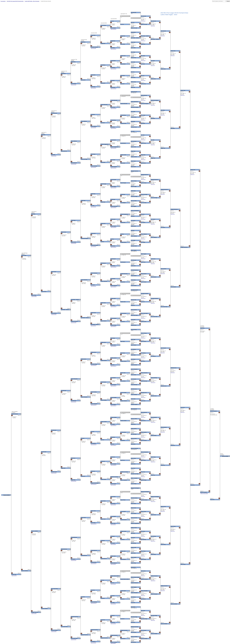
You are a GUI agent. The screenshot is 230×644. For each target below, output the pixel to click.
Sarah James (133, 567)
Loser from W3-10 (94, 603)
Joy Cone (133, 22)
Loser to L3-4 (153, 184)
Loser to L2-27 (143, 120)
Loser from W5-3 (54, 473)
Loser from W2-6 (113, 544)
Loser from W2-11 (113, 445)
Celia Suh (133, 216)
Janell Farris (133, 464)
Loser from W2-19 (113, 287)
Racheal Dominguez (135, 107)
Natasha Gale (134, 300)
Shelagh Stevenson (135, 171)
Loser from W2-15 (113, 366)
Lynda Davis (133, 266)
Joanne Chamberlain (135, 211)
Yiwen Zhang (133, 563)
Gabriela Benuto (134, 92)
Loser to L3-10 (153, 581)
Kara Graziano (134, 632)
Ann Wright (133, 240)
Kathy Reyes (133, 355)
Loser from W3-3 (93, 247)
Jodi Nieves (133, 533)
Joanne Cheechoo (134, 369)
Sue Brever (133, 538)
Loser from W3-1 (93, 326)
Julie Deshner (134, 642)
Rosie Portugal (134, 186)
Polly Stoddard (134, 276)
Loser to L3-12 (153, 501)
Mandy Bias (133, 444)
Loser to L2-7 (143, 516)
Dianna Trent (134, 147)
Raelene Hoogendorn (135, 523)
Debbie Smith (134, 548)
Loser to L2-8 (143, 496)
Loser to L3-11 (153, 541)
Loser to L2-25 (143, 160)
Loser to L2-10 (143, 457)
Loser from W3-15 (94, 405)
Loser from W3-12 (94, 524)
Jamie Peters (133, 553)
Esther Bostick (134, 557)
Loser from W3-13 (94, 484)
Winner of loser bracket (204, 494)
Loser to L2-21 (143, 239)
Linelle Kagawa (134, 587)
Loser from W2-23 (113, 208)
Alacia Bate (133, 607)
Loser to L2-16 (143, 338)
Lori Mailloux (133, 349)
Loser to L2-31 (143, 41)
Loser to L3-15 (153, 383)
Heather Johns (134, 325)
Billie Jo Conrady (134, 28)
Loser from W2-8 (113, 505)
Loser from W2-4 (113, 584)
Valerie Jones (133, 226)
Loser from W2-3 (113, 604)
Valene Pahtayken (134, 593)
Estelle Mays (133, 191)
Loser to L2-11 (143, 437)
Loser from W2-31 (113, 49)
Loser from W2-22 (113, 227)
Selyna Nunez (134, 508)
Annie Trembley (134, 395)
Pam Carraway (134, 201)
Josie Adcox (133, 359)
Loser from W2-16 (113, 346)
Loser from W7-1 (14, 576)
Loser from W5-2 (54, 314)
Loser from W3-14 (94, 445)
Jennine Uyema (134, 439)
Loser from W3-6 (93, 128)
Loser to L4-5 (163, 36)
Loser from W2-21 (113, 247)
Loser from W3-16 (94, 365)
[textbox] (219, 1)
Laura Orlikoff (134, 513)
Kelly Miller (133, 122)
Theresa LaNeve (134, 419)
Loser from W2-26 (113, 148)
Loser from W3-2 (93, 286)
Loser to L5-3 (173, 373)
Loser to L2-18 (143, 298)
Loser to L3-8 (153, 26)
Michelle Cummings (135, 474)
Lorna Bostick (134, 379)
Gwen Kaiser (133, 161)
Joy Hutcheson (134, 141)
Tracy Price (133, 468)
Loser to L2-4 (143, 576)
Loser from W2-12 (113, 426)
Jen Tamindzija (134, 434)
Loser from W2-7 (113, 525)
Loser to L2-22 (143, 219)
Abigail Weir (133, 151)
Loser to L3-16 (153, 343)
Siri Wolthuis (133, 597)
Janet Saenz (133, 78)
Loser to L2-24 (143, 179)
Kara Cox (133, 72)
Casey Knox (133, 42)
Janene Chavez (134, 181)
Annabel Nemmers (135, 270)
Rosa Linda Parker (134, 315)
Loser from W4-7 (74, 243)
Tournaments (3, 1)
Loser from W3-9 (93, 643)
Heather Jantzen (134, 365)
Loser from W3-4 (93, 207)
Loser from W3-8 (93, 48)
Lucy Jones (133, 603)
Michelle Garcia (134, 389)
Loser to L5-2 (173, 214)
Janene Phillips (134, 484)
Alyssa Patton (134, 504)
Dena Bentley (134, 543)
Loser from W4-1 (74, 402)
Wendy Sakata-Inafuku (135, 577)
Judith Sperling (134, 429)
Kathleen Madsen (134, 404)
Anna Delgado (134, 206)
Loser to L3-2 (153, 264)
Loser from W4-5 (74, 85)
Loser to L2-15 (143, 358)
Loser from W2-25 (113, 168)
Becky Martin (134, 167)
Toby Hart (133, 305)
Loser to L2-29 (143, 80)
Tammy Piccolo (134, 127)
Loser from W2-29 (113, 89)
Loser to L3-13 (153, 462)
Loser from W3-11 (94, 564)
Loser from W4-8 (74, 323)
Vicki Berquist (134, 260)
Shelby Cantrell (134, 157)
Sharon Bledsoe (134, 236)
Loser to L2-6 (143, 536)
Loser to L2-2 (143, 615)
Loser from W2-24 (113, 188)
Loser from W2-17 (113, 326)
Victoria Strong (134, 330)
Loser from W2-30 (113, 69)
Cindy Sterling (134, 117)
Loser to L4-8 (163, 274)
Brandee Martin (134, 246)
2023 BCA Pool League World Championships (15, 1)
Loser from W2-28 (113, 108)
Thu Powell (133, 112)
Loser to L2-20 (143, 259)
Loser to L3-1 (153, 303)
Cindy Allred (133, 280)
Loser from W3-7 (93, 88)
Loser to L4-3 (163, 511)
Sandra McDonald (134, 102)
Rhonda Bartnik (134, 409)
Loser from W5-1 (54, 156)
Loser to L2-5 (143, 556)
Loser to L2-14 (143, 378)
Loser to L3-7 (153, 65)
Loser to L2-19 (143, 278)
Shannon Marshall (134, 448)
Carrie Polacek (134, 286)
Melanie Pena (134, 58)
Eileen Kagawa (134, 250)
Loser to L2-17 (143, 318)
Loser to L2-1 (143, 635)
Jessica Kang (133, 458)
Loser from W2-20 (113, 267)
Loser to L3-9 (153, 620)
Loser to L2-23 (143, 199)
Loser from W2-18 (113, 307)
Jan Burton (133, 622)
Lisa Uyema (133, 221)
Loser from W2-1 (113, 643)
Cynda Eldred (134, 68)
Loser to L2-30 (143, 61)
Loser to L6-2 (183, 95)
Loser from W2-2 (113, 624)
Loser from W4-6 (74, 164)
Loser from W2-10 (113, 465)
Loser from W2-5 (113, 564)
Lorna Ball (133, 62)
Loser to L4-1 (163, 353)
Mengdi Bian (133, 32)
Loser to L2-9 (143, 477)
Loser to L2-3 (143, 596)
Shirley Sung (133, 82)
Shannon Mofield (134, 637)
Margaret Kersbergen (135, 488)
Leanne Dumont (134, 518)
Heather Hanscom (134, 583)
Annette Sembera (134, 498)
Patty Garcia (133, 424)
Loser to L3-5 (153, 145)
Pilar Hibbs (133, 52)
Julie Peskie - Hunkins (135, 38)
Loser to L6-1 (183, 412)
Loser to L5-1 (173, 56)
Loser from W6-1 (34, 613)
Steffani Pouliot (134, 528)
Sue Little (133, 131)
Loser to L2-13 (143, 397)
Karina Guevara (134, 310)
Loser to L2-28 (143, 100)
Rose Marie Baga (134, 617)
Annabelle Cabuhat (135, 290)
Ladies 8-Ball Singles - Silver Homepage (32, 1)
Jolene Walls (133, 48)
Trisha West (133, 399)
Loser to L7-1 (192, 174)
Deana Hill (133, 87)
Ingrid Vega (133, 339)
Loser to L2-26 (143, 140)
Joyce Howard (134, 345)
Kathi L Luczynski (134, 478)
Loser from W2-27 (113, 128)
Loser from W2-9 (113, 485)
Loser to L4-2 (163, 432)
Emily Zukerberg (134, 385)
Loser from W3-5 (93, 167)
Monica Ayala (134, 375)
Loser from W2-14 (113, 386)
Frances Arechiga (134, 196)
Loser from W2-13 (113, 406)
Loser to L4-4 (163, 591)
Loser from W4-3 (74, 560)
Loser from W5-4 (54, 632)
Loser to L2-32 (143, 21)
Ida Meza (133, 230)
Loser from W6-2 (34, 296)
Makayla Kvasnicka (135, 627)
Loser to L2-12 (143, 417)
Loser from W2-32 (113, 29)
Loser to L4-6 (163, 115)
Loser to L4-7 (163, 194)
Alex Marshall (134, 13)
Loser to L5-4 (173, 531)
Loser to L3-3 (153, 224)
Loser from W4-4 (74, 640)
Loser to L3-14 (153, 422)
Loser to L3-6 (153, 105)
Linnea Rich (133, 320)
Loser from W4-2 (74, 481)
